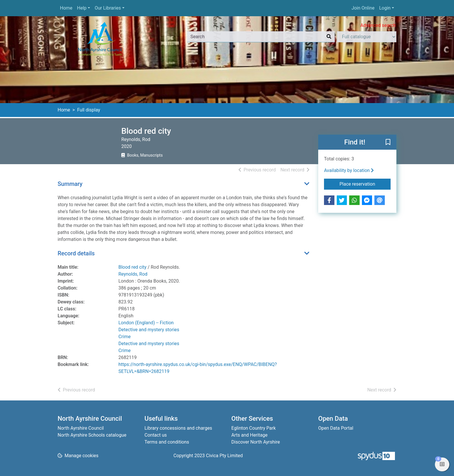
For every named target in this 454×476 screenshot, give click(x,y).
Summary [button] (70, 184)
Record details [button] (76, 253)
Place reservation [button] (365, 184)
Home (66, 8)
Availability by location (349, 170)
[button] (388, 142)
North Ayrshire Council (81, 428)
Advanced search (378, 25)
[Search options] (367, 37)
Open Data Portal (336, 428)
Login (385, 8)
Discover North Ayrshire (256, 442)
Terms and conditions (167, 442)
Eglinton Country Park (253, 428)
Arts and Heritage (249, 435)
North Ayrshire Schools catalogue (92, 435)
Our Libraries (108, 8)
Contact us (156, 435)
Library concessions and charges (178, 428)
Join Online (363, 8)
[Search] (329, 37)
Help (82, 8)
